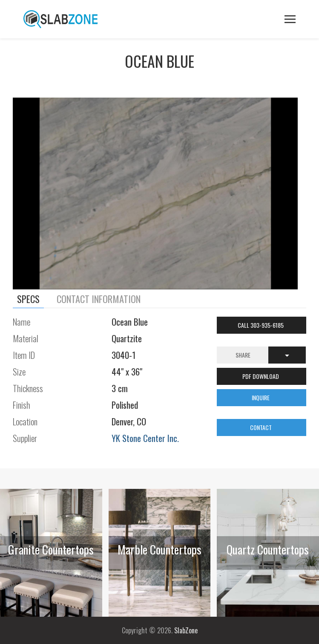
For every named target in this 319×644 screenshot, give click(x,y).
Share (243, 355)
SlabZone (186, 630)
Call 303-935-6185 (261, 325)
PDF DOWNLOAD (261, 376)
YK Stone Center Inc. (145, 438)
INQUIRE (261, 397)
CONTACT (262, 427)
